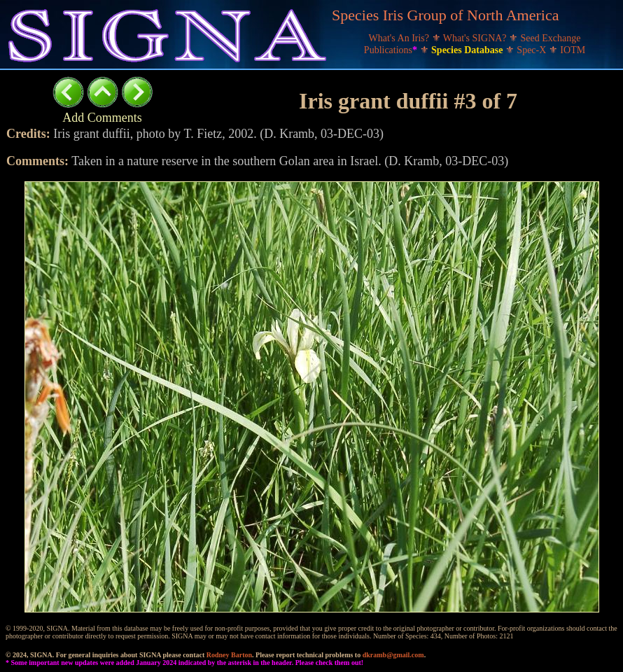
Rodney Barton (229, 655)
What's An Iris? (400, 38)
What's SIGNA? (476, 38)
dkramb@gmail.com (393, 655)
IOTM (573, 50)
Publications (392, 50)
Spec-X (533, 50)
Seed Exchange (551, 38)
